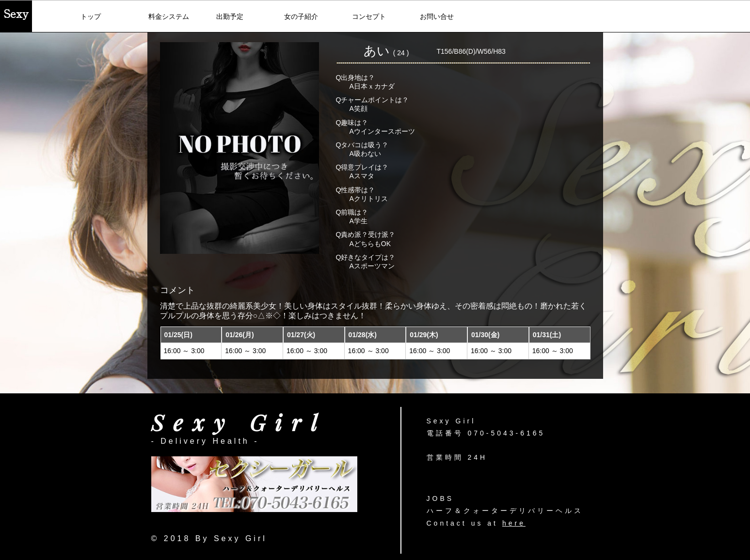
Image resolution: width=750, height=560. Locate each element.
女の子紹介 (301, 16)
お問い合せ (437, 16)
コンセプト (369, 16)
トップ (91, 16)
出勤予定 (230, 16)
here (514, 523)
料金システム (169, 16)
